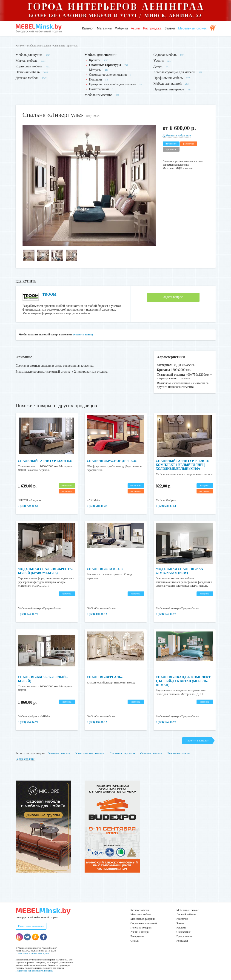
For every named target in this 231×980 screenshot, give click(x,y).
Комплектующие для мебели (174, 72)
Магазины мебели (141, 914)
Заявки (170, 28)
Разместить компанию (31, 926)
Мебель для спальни (39, 46)
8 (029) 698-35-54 (166, 506)
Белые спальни (25, 759)
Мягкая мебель (27, 61)
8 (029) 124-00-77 (28, 614)
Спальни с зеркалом (122, 753)
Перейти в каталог (197, 740)
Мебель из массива (98, 95)
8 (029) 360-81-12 (97, 614)
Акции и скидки (140, 932)
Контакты (182, 941)
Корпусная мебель (29, 66)
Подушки (96, 79)
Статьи (135, 941)
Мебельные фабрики (143, 919)
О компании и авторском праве (32, 953)
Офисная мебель (28, 72)
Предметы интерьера (169, 89)
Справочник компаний (144, 923)
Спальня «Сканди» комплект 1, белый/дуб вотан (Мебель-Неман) (183, 681)
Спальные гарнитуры (66, 46)
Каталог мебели (140, 910)
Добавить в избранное (177, 135)
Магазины (104, 28)
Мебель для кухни (29, 55)
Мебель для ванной (168, 84)
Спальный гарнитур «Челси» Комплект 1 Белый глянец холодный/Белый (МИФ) (183, 465)
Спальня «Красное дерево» (112, 461)
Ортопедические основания (108, 75)
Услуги (159, 61)
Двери (158, 66)
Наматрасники (99, 89)
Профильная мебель (168, 78)
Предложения (184, 936)
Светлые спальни (151, 753)
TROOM (49, 294)
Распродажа (152, 28)
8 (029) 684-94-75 (28, 722)
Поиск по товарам (141, 928)
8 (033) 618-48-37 (97, 506)
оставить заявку (83, 334)
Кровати (95, 60)
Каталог (88, 28)
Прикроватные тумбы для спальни (113, 84)
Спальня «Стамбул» (105, 569)
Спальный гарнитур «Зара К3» (45, 461)
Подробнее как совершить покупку (34, 971)
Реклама (181, 928)
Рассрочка (182, 919)
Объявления (184, 932)
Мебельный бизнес (192, 28)
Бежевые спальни (178, 753)
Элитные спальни (59, 753)
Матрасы (95, 70)
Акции (135, 28)
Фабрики (121, 28)
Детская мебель (27, 78)
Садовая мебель (165, 55)
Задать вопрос (173, 297)
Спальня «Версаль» (105, 677)
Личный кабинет (186, 914)
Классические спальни (90, 753)
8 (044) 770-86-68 (28, 506)
